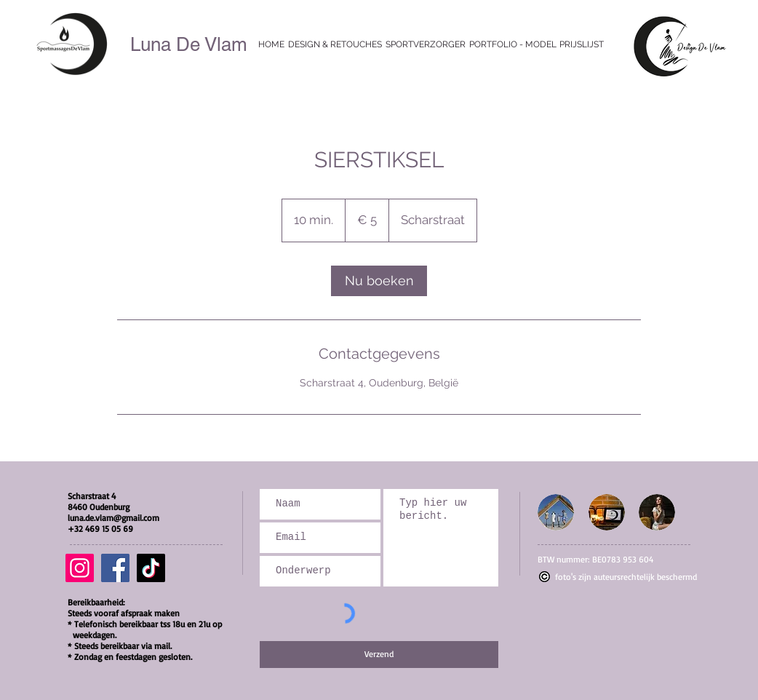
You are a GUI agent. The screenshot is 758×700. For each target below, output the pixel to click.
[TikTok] (151, 568)
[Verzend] (379, 655)
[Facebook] (115, 568)
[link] (379, 281)
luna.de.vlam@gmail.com (113, 518)
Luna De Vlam (189, 44)
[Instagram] (80, 568)
